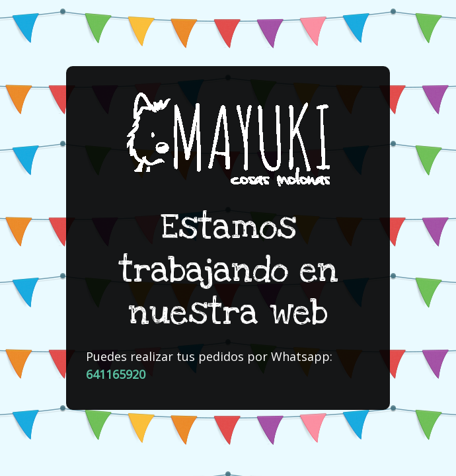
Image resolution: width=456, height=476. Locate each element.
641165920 (116, 374)
